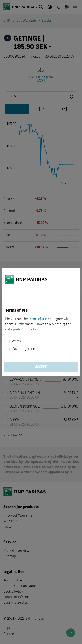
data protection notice (22, 330)
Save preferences (25, 349)
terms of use (38, 319)
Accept (17, 341)
